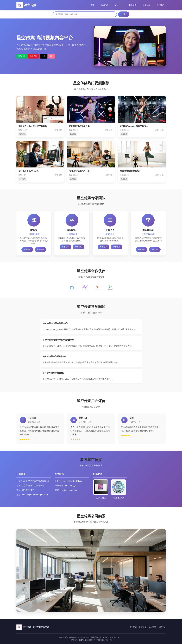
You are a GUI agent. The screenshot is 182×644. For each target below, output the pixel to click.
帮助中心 (162, 627)
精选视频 (105, 5)
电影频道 (133, 5)
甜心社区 (119, 5)
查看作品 (40, 249)
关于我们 (160, 5)
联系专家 (27, 249)
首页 (93, 5)
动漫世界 (146, 5)
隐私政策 (152, 627)
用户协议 (143, 627)
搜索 (124, 14)
